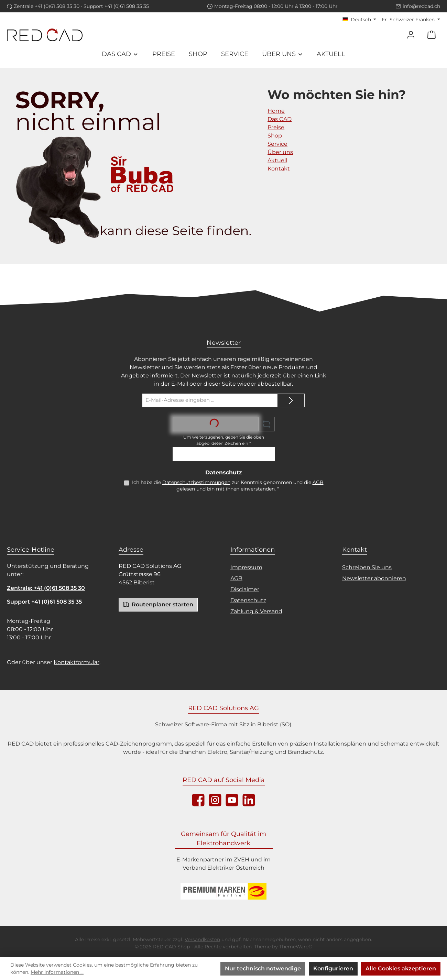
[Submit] (291, 400)
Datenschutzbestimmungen (196, 482)
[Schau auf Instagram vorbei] (215, 800)
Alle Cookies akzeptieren (401, 968)
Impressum (246, 567)
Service (277, 144)
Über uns (280, 152)
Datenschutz (248, 600)
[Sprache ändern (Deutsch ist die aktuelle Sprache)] (359, 20)
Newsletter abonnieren (374, 578)
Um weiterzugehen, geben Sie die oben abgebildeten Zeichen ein (224, 440)
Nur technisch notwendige (263, 968)
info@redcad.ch (421, 6)
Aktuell (277, 160)
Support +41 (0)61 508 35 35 (116, 6)
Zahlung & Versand (256, 611)
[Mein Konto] (411, 35)
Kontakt (279, 169)
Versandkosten (202, 939)
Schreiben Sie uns (367, 567)
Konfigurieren (333, 968)
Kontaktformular (77, 662)
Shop (275, 136)
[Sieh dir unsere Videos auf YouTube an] (232, 800)
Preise (276, 127)
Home (276, 111)
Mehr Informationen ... (57, 972)
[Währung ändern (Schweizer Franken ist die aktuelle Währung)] (411, 20)
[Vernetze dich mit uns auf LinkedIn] (249, 800)
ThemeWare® (296, 947)
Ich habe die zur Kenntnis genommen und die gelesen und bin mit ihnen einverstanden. (228, 486)
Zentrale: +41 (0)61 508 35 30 (46, 588)
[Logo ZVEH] (223, 891)
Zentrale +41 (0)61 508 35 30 (47, 6)
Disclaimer (245, 589)
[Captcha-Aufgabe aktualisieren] (266, 424)
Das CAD (280, 119)
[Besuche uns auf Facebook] (198, 800)
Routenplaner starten (158, 604)
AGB (318, 482)
